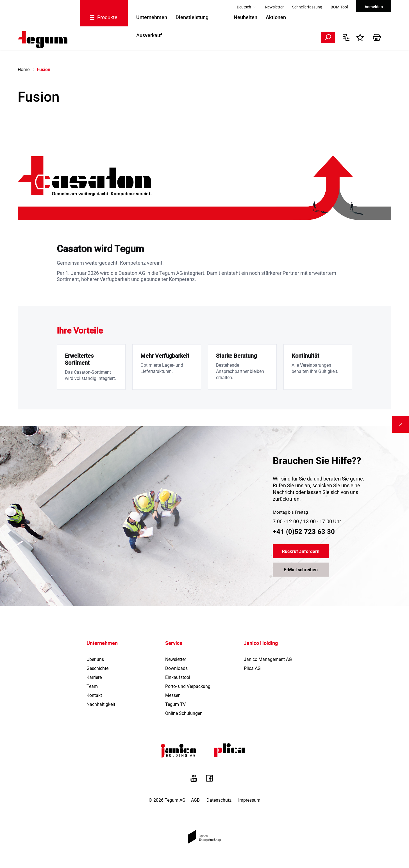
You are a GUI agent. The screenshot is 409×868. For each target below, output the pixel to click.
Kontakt (94, 695)
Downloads (176, 668)
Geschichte (97, 668)
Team (92, 686)
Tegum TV (175, 704)
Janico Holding (261, 643)
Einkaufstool (178, 677)
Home (24, 70)
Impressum (249, 800)
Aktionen (276, 17)
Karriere (94, 677)
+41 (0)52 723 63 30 (304, 532)
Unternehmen (152, 17)
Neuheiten (246, 17)
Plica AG (252, 668)
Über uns (95, 659)
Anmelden (374, 7)
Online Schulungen (184, 713)
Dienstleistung (192, 17)
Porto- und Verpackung (188, 686)
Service (174, 643)
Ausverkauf (149, 35)
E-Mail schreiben (301, 570)
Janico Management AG (268, 659)
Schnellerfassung (307, 7)
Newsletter (274, 7)
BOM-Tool (339, 7)
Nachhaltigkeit (101, 704)
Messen (173, 695)
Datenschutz (219, 800)
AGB (195, 800)
